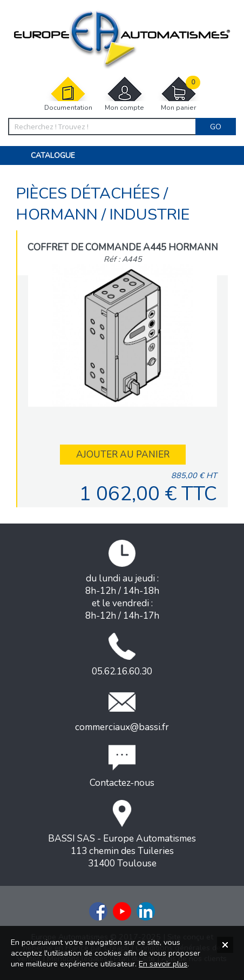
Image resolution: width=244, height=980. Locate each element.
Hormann (59, 214)
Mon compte (125, 94)
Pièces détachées (90, 193)
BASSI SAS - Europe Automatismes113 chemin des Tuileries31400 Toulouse (122, 835)
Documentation (68, 94)
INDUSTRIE (150, 214)
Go (216, 127)
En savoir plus (163, 964)
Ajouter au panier (123, 455)
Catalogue (53, 155)
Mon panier (179, 94)
